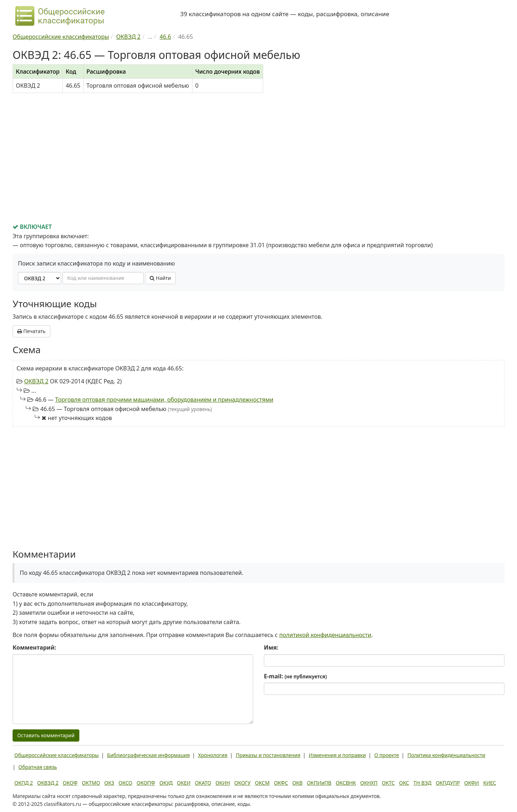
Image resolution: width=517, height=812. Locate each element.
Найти (160, 278)
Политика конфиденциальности (446, 755)
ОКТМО (91, 783)
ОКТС (388, 783)
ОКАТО (203, 783)
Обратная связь (38, 767)
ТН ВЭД (423, 783)
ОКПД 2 (24, 783)
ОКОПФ (146, 783)
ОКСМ (262, 783)
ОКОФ (70, 783)
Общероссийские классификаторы (57, 755)
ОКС (404, 783)
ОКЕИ (184, 783)
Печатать (31, 331)
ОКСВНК (346, 783)
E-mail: (295, 676)
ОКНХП (369, 783)
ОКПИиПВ (319, 783)
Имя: (271, 647)
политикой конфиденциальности (325, 635)
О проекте (386, 755)
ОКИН (223, 783)
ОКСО (125, 783)
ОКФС (281, 783)
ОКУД (166, 783)
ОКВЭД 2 (36, 381)
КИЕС (490, 783)
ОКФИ (472, 783)
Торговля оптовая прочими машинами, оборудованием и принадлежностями (164, 400)
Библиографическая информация (148, 755)
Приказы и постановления (268, 755)
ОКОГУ (243, 783)
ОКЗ (109, 783)
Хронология (213, 755)
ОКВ (297, 783)
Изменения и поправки (337, 755)
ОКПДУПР (448, 783)
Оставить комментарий (46, 735)
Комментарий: (34, 647)
